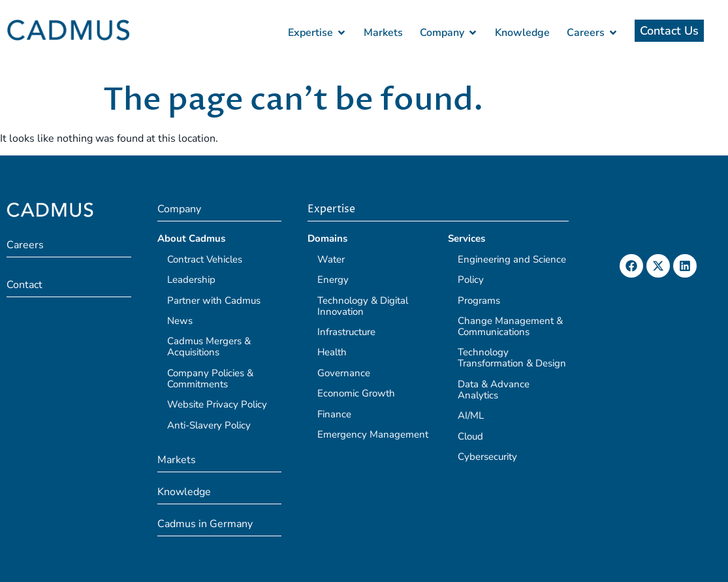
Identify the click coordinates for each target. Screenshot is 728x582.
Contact (24, 285)
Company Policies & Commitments (210, 379)
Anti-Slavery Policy (209, 425)
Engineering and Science (512, 259)
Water (331, 259)
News (180, 321)
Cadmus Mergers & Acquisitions (209, 347)
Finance (334, 414)
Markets (177, 460)
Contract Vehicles (205, 259)
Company (179, 209)
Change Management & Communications (510, 326)
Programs (479, 300)
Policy (471, 280)
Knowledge (184, 492)
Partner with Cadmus (214, 300)
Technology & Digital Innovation (363, 306)
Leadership (191, 280)
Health (332, 352)
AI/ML (471, 415)
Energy (333, 280)
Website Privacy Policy (217, 404)
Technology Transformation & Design (512, 358)
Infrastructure (346, 332)
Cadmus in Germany (205, 524)
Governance (344, 373)
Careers (25, 245)
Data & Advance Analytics (494, 390)
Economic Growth (356, 393)
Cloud (470, 436)
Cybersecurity (487, 457)
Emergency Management (373, 434)
